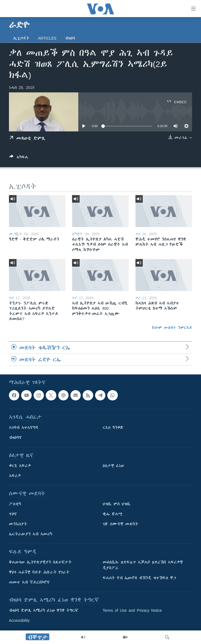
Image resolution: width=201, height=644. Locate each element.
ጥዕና (13, 514)
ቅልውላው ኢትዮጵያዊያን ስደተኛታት (40, 562)
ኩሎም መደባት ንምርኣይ (172, 328)
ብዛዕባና (15, 438)
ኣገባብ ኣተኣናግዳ (24, 428)
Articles (47, 38)
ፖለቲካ (15, 504)
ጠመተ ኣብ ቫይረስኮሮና (29, 582)
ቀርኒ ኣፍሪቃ (20, 466)
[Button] (19, 158)
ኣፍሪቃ (15, 476)
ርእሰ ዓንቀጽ (113, 428)
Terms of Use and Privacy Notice (132, 611)
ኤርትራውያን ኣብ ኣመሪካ (31, 534)
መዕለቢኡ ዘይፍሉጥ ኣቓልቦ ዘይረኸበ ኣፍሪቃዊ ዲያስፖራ (143, 565)
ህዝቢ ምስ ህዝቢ (117, 504)
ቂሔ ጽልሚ (113, 514)
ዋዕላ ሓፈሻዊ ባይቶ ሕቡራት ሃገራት (39, 572)
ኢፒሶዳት (21, 38)
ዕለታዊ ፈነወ (113, 466)
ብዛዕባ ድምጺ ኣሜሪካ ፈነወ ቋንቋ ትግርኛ (43, 611)
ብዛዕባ (70, 38)
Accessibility (19, 621)
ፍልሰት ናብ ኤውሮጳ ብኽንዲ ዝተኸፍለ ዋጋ (139, 578)
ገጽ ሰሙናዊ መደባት (120, 524)
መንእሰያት (18, 524)
